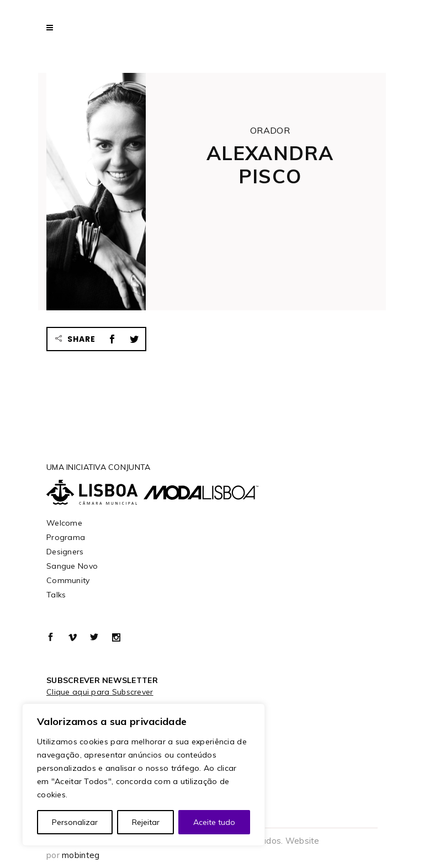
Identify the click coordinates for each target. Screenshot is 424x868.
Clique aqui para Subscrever (100, 692)
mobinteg (81, 855)
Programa (66, 537)
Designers (65, 552)
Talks (56, 595)
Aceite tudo (214, 822)
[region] (144, 775)
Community (68, 580)
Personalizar (75, 822)
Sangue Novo (72, 566)
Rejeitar (146, 822)
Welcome (64, 523)
